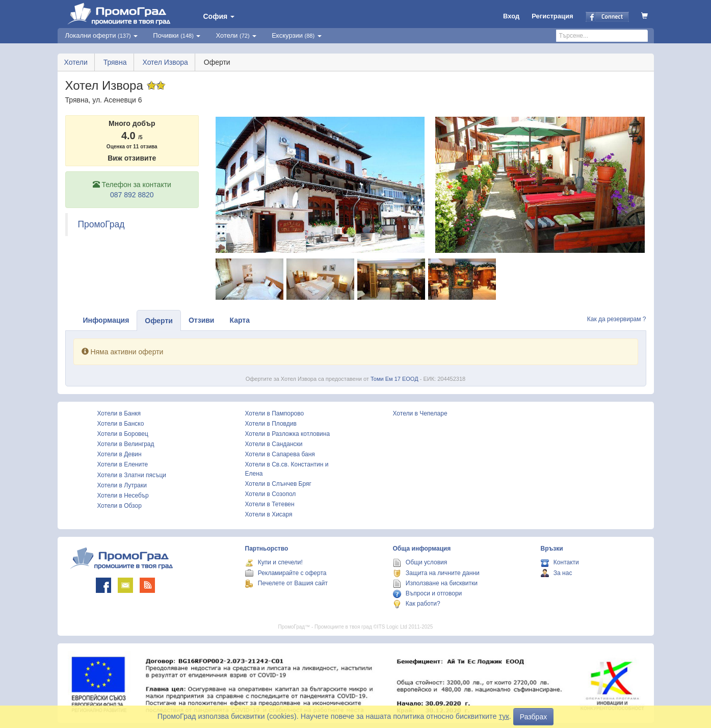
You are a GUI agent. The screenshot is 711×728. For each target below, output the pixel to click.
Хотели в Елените (123, 464)
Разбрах (533, 717)
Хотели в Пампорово (275, 413)
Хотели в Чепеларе (420, 413)
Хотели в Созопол (271, 494)
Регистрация (552, 16)
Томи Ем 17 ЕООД (394, 379)
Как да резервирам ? (617, 319)
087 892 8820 (132, 195)
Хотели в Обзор (120, 506)
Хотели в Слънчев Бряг (278, 484)
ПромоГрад (101, 224)
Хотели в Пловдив (271, 424)
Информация (106, 320)
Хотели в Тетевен (270, 504)
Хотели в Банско (121, 424)
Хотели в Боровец (123, 434)
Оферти (159, 321)
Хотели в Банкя (119, 413)
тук (504, 716)
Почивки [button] (177, 35)
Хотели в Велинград (126, 444)
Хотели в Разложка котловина (288, 434)
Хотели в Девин (120, 454)
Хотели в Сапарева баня (280, 454)
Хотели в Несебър (123, 496)
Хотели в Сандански (274, 444)
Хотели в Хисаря (269, 514)
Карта (240, 320)
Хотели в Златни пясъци (132, 475)
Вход (511, 16)
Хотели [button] (236, 35)
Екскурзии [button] (297, 35)
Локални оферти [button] (102, 35)
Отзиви (202, 320)
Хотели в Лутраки (122, 485)
